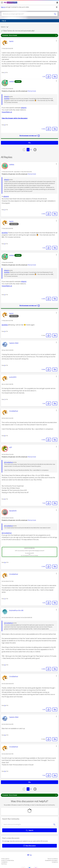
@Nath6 (7, 97)
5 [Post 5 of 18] (5, 331)
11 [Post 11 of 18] (5, 599)
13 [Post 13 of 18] (5, 705)
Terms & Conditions (53, 859)
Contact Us (55, 862)
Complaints (4, 862)
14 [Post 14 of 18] (5, 735)
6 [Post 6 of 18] (5, 365)
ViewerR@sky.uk (7, 112)
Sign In (57, 3)
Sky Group (4, 864)
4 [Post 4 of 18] (5, 125)
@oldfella (7, 99)
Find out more (32, 91)
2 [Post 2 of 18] (5, 210)
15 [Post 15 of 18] (5, 771)
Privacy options (5, 859)
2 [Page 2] (31, 150)
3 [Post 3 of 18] (5, 244)
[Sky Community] (11, 3)
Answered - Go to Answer (29, 35)
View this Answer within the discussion (15, 118)
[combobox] (27, 14)
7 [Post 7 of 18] (5, 399)
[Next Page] (35, 150)
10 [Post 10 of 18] (5, 562)
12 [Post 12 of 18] (5, 665)
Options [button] (3, 27)
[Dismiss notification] (57, 7)
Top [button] (30, 855)
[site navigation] (2, 3)
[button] (56, 41)
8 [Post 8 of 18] (5, 436)
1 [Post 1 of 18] (4, 73)
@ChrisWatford (9, 462)
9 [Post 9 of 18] (5, 499)
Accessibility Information (51, 860)
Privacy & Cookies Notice (8, 860)
